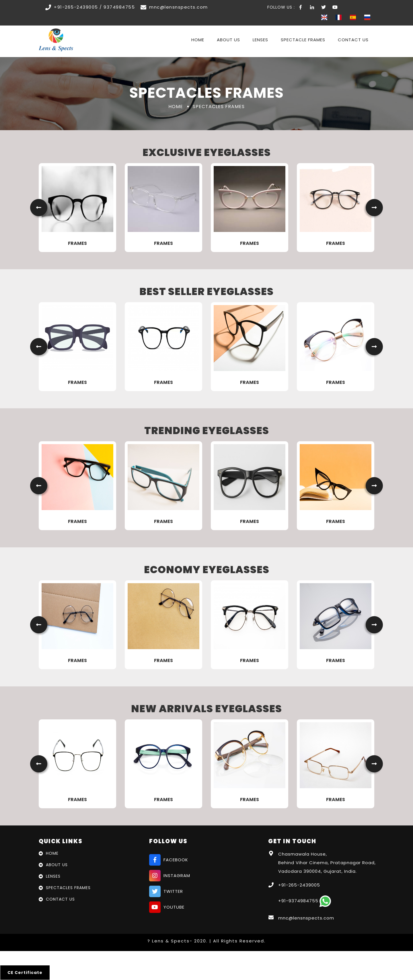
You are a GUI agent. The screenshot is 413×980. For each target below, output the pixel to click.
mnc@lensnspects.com (306, 918)
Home (198, 40)
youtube (167, 907)
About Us (228, 40)
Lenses (260, 40)
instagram (170, 876)
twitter (166, 891)
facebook (169, 860)
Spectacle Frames (303, 40)
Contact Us (353, 40)
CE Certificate (25, 973)
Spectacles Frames (68, 888)
